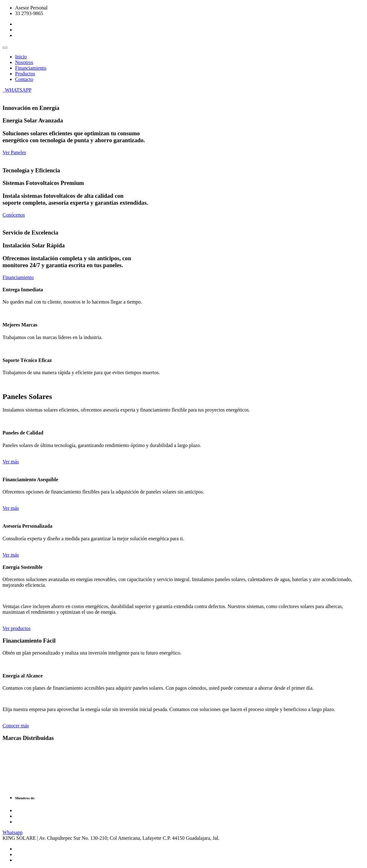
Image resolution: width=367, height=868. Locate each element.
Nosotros (24, 62)
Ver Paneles (14, 152)
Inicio (21, 57)
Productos (25, 74)
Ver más (11, 462)
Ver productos (16, 628)
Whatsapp (13, 832)
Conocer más (16, 726)
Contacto (24, 79)
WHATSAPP (17, 90)
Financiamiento (31, 68)
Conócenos (14, 215)
